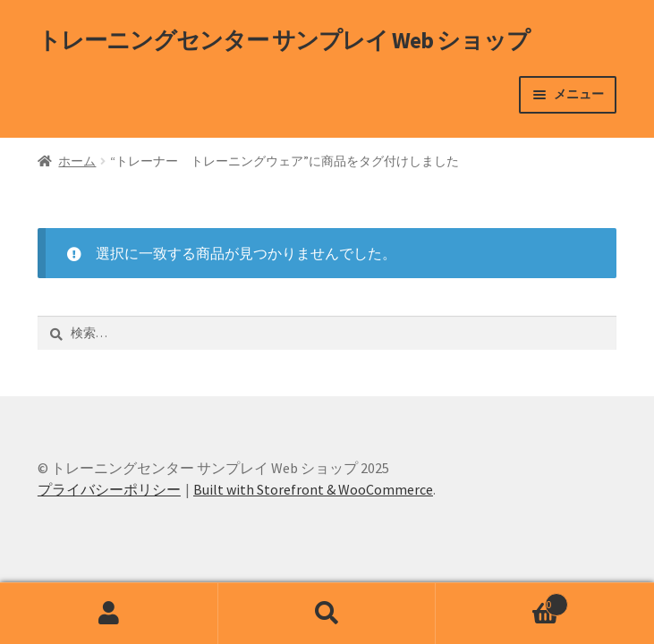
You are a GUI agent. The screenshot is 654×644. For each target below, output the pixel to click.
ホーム (77, 161)
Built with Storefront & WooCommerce (313, 489)
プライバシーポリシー (109, 489)
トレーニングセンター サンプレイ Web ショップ (284, 40)
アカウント (109, 614)
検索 (327, 614)
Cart (502, 601)
